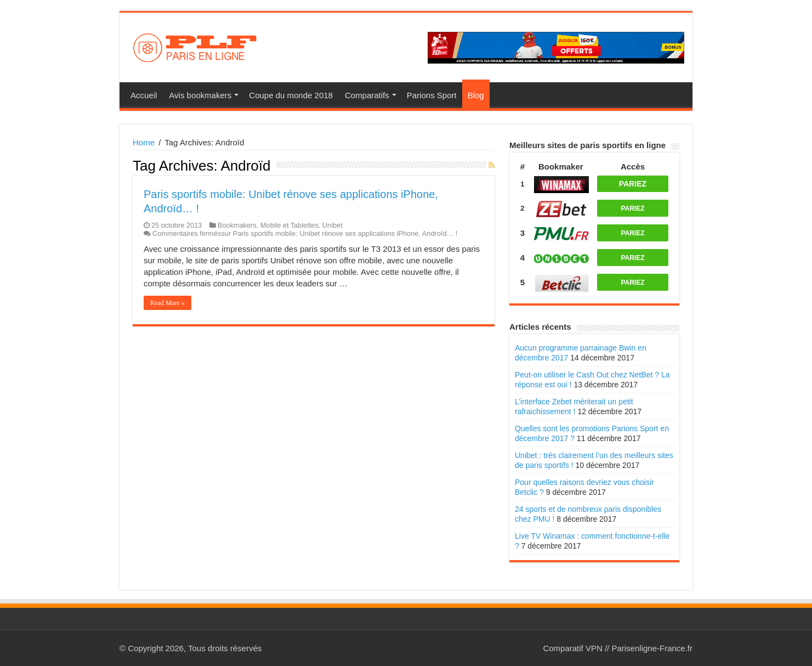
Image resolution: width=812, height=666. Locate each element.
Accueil (144, 95)
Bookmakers (237, 225)
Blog (476, 95)
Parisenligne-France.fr (652, 648)
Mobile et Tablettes (289, 225)
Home (144, 142)
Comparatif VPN (572, 648)
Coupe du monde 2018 (291, 95)
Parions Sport (432, 95)
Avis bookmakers (200, 95)
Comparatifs (367, 95)
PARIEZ (633, 184)
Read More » (167, 303)
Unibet (333, 225)
